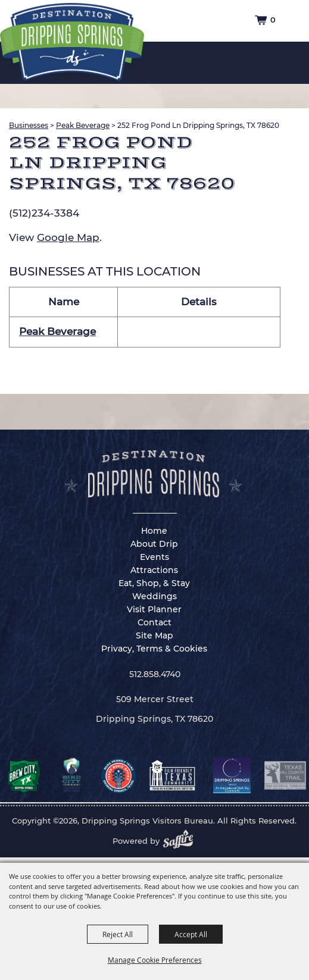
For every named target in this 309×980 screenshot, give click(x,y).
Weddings (154, 596)
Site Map (154, 635)
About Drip (154, 544)
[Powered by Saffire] (182, 841)
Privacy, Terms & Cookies (154, 649)
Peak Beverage (83, 125)
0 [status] (273, 20)
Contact (154, 622)
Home (154, 531)
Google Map (68, 237)
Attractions (154, 570)
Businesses (29, 125)
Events (154, 557)
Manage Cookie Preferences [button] (155, 960)
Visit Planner (154, 609)
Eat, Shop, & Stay (154, 583)
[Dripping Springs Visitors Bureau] (72, 42)
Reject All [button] (118, 934)
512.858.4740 (155, 674)
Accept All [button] (191, 934)
